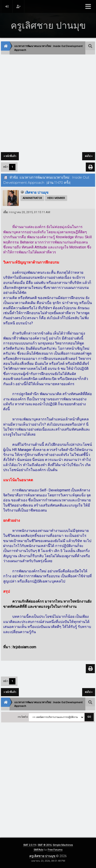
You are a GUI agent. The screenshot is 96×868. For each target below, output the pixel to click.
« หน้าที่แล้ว (10, 156)
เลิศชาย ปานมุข (37, 193)
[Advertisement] (48, 104)
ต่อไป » (89, 156)
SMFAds (38, 850)
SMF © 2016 (45, 845)
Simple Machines (63, 845)
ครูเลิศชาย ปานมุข (43, 856)
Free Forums (55, 850)
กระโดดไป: (23, 717)
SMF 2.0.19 (29, 845)
